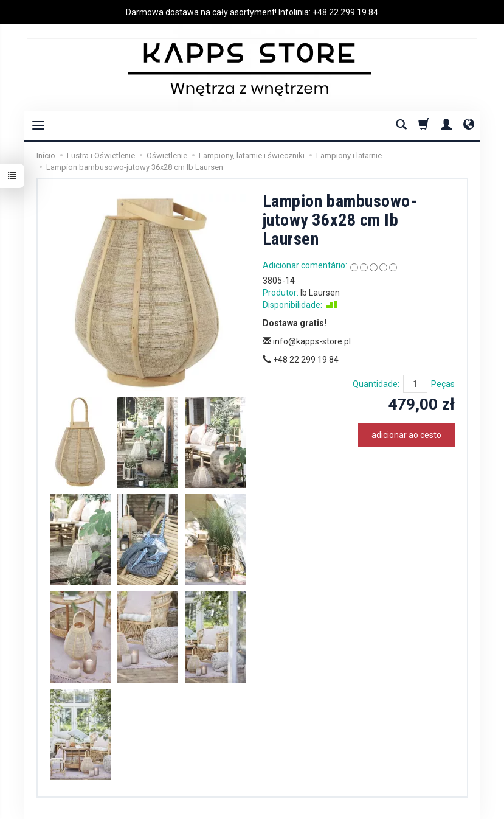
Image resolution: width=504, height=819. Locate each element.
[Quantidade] (415, 384)
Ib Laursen (320, 293)
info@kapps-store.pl (307, 341)
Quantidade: (376, 384)
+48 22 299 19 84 (345, 12)
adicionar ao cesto (406, 435)
